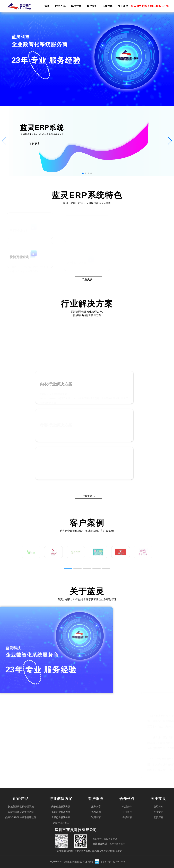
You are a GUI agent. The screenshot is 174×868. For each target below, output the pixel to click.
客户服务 (92, 6)
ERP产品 (60, 6)
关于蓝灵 (123, 6)
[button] (170, 141)
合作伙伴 (107, 6)
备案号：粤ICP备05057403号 (113, 862)
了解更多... (88, 279)
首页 (47, 6)
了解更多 (34, 144)
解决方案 (76, 6)
